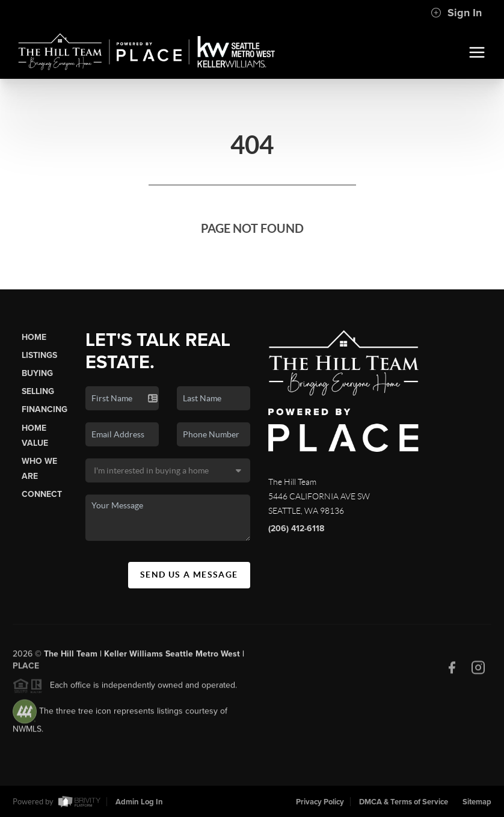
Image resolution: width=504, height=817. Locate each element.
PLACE (26, 669)
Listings (39, 355)
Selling (38, 391)
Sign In (456, 13)
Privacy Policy (320, 802)
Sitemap (477, 802)
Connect (42, 494)
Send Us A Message (189, 575)
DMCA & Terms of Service (404, 802)
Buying (37, 373)
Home (34, 337)
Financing (45, 409)
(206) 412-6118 (296, 529)
